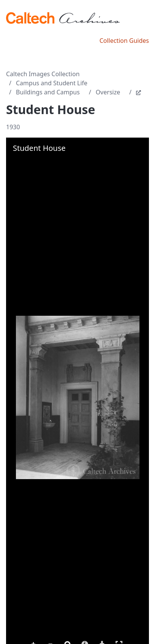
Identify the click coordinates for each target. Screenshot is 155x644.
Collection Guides (124, 41)
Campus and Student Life (52, 83)
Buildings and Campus (48, 92)
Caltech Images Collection (43, 74)
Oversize (108, 92)
